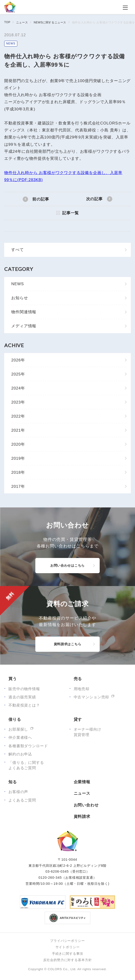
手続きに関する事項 (68, 954)
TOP (7, 22)
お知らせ (20, 298)
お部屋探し (18, 729)
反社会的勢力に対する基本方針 (68, 960)
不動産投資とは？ (24, 705)
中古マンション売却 (91, 697)
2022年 (18, 416)
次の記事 (94, 199)
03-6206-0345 (57, 871)
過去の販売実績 (22, 697)
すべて (18, 250)
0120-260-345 (50, 878)
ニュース (22, 22)
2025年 (18, 374)
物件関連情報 (24, 312)
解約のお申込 (20, 754)
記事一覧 (71, 213)
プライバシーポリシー (67, 941)
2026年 (18, 360)
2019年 (18, 458)
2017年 (18, 486)
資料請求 (82, 817)
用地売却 (82, 689)
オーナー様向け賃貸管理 (88, 732)
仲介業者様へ (20, 738)
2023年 (18, 402)
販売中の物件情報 (24, 689)
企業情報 (82, 782)
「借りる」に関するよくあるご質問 (26, 765)
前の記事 (41, 199)
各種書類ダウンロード (28, 746)
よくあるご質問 (22, 800)
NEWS (11, 44)
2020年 (18, 444)
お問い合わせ (86, 805)
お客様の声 (18, 792)
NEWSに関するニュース (50, 22)
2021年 (18, 430)
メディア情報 (24, 326)
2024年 (18, 388)
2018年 (18, 472)
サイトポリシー (68, 947)
